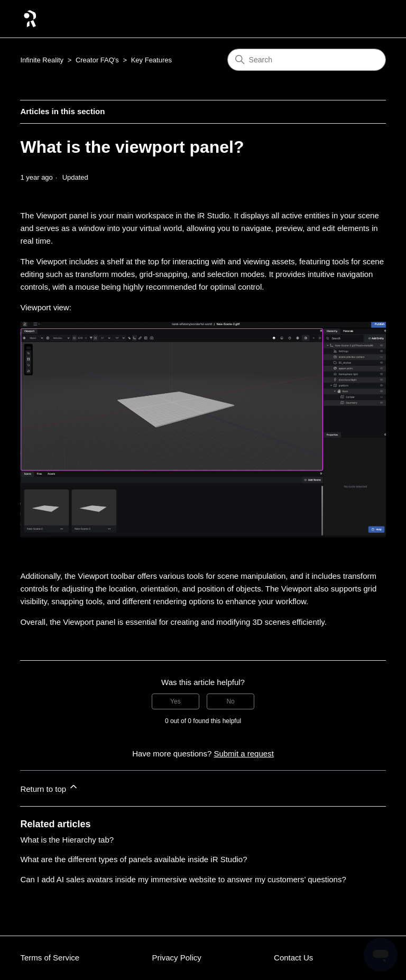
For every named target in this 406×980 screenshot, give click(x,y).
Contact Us (293, 958)
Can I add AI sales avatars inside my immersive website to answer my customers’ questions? (183, 879)
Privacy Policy (176, 958)
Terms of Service (50, 958)
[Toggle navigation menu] (367, 19)
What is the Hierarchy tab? (67, 840)
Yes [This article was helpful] (176, 701)
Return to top (49, 787)
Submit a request (243, 754)
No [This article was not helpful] (230, 701)
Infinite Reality (42, 60)
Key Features (151, 60)
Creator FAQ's (97, 60)
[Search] (307, 60)
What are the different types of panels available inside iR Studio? (133, 859)
